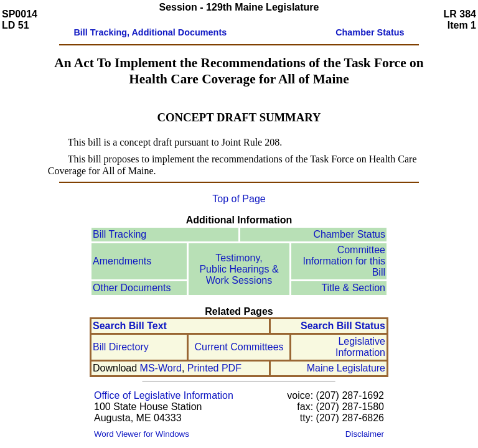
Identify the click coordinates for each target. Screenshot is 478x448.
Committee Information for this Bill (344, 261)
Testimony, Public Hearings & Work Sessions (239, 269)
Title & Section (353, 288)
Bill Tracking (119, 234)
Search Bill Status (343, 326)
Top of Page (239, 199)
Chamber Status (349, 234)
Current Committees (239, 347)
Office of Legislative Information (164, 395)
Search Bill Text (130, 326)
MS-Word (161, 368)
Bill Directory (121, 347)
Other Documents (132, 288)
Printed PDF (214, 368)
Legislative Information (360, 347)
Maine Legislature (346, 368)
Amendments (122, 261)
